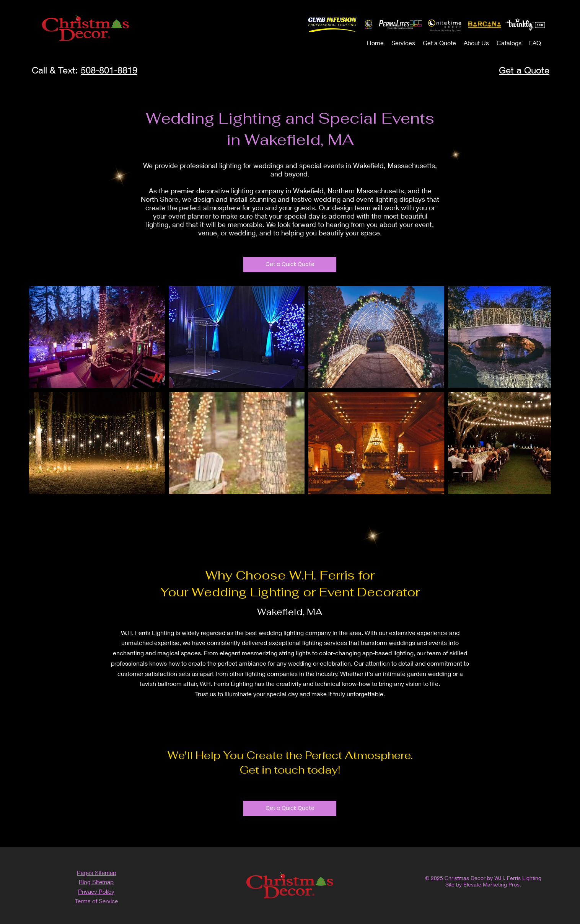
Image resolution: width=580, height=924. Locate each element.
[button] (403, 43)
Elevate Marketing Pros (491, 884)
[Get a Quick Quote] (290, 264)
